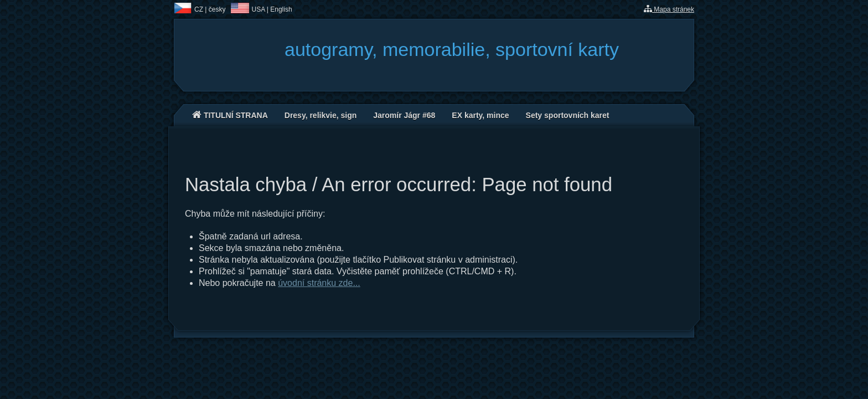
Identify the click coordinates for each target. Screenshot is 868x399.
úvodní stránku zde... (319, 283)
